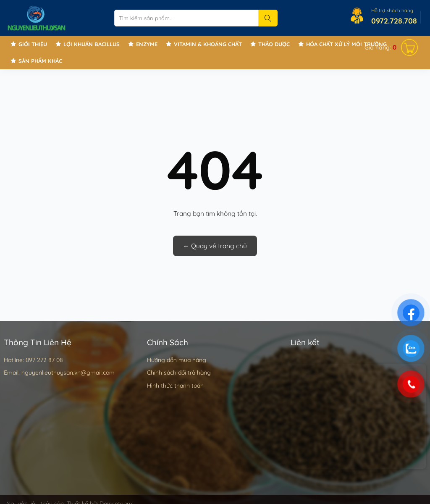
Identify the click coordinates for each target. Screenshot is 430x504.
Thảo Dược (274, 44)
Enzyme (147, 44)
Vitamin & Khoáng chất (208, 44)
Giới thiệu (33, 44)
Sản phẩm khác (40, 61)
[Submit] (268, 18)
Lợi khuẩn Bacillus (92, 44)
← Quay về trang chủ (215, 246)
